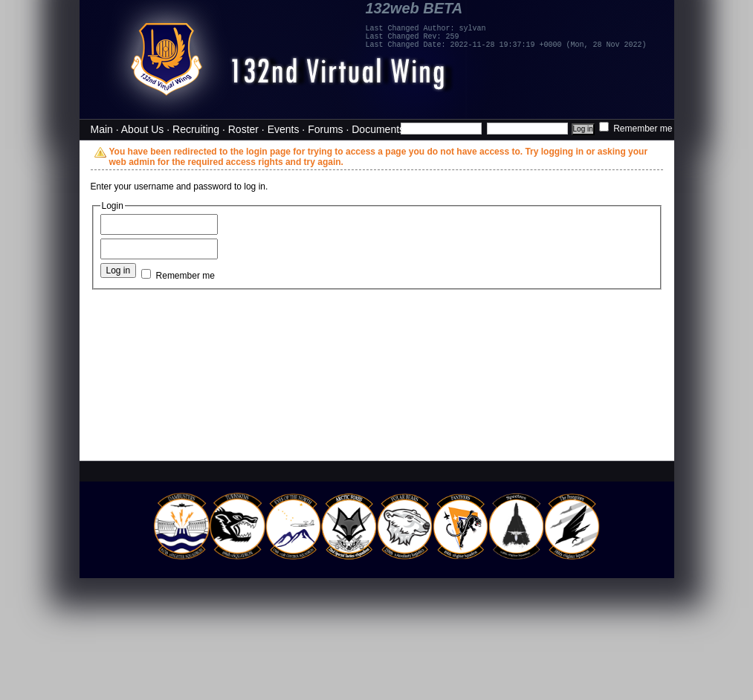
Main (102, 129)
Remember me (636, 129)
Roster (243, 129)
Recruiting (196, 129)
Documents (378, 129)
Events (284, 129)
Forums (325, 129)
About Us (143, 129)
